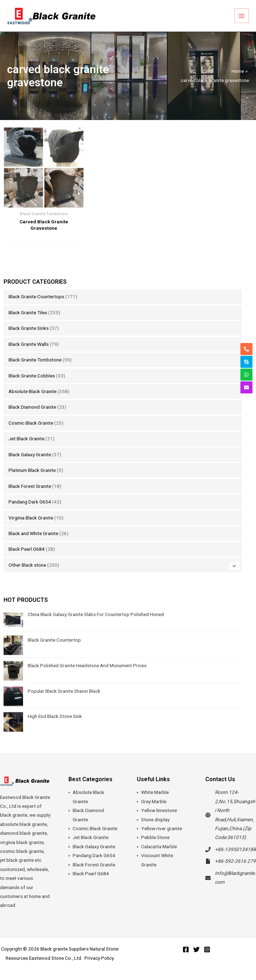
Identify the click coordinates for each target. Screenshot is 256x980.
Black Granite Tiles (28, 312)
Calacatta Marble (159, 846)
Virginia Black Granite (31, 518)
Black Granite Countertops (36, 296)
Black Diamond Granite (32, 407)
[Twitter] (196, 949)
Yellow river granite (162, 828)
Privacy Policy (99, 958)
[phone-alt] (246, 349)
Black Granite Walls (29, 344)
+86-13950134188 (235, 849)
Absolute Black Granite (32, 391)
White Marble (155, 792)
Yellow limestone (159, 810)
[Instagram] (207, 949)
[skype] (246, 362)
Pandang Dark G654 (30, 502)
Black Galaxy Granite (30, 454)
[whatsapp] (246, 375)
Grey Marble (154, 801)
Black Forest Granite (30, 486)
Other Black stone (27, 565)
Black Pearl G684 (27, 549)
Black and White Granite (33, 533)
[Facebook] (186, 949)
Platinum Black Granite (32, 470)
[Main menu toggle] (242, 16)
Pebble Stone (155, 837)
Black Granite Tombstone (35, 360)
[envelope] (246, 387)
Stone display (155, 820)
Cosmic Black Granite (31, 423)
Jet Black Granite (26, 439)
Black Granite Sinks (29, 328)
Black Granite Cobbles (32, 376)
